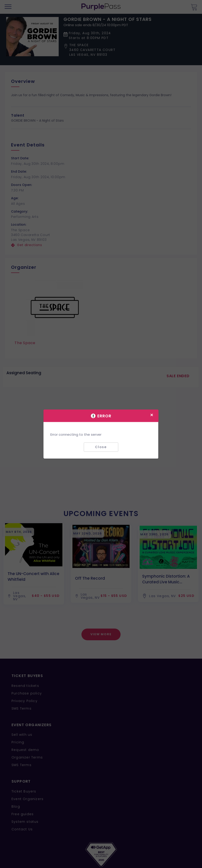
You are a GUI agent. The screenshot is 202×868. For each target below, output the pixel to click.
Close (101, 447)
